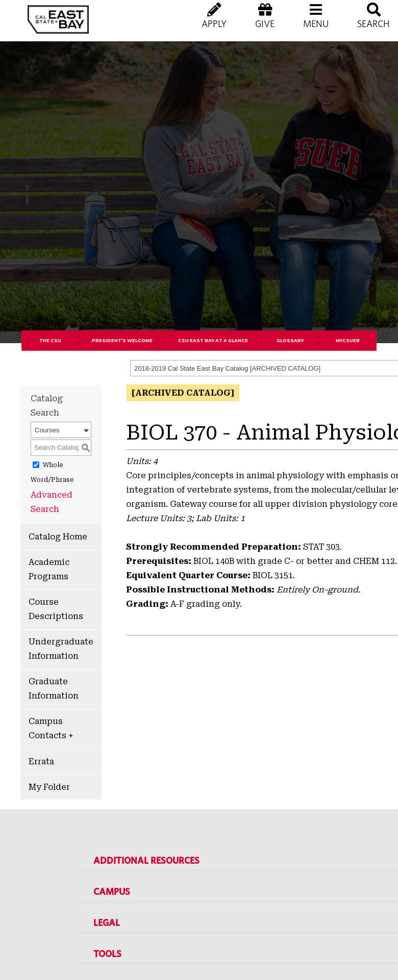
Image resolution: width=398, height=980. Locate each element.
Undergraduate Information (61, 649)
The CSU (50, 341)
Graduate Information (54, 689)
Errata (41, 762)
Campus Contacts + (51, 728)
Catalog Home (58, 537)
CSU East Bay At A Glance (213, 341)
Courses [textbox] (47, 430)
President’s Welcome (122, 341)
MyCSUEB (348, 341)
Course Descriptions (56, 609)
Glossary (290, 341)
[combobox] (61, 430)
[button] (316, 25)
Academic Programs (49, 569)
